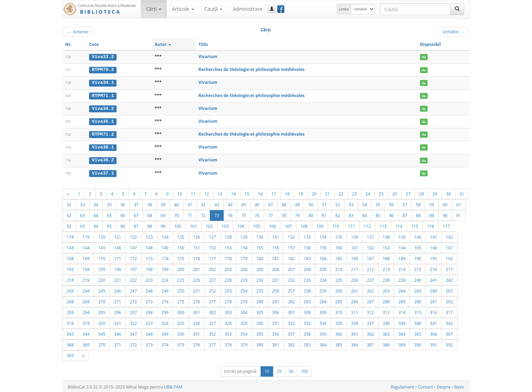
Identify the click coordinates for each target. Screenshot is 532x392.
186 (355, 257)
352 (212, 333)
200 (181, 268)
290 (418, 300)
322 (133, 322)
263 (386, 289)
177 (212, 257)
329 (244, 322)
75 (244, 214)
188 (386, 257)
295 (102, 311)
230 (260, 279)
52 (338, 203)
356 (276, 333)
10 (180, 192)
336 (355, 322)
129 (244, 235)
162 (370, 246)
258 (307, 289)
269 (86, 300)
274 (165, 300)
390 (418, 343)
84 (365, 214)
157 (291, 246)
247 (133, 289)
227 (212, 279)
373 (149, 343)
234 (323, 279)
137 (370, 235)
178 (228, 257)
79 (297, 214)
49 (297, 203)
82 (338, 214)
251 (197, 289)
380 (260, 343)
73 (217, 214)
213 (386, 268)
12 (207, 192)
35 (109, 203)
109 (320, 225)
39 (163, 203)
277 (212, 300)
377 (212, 343)
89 (432, 214)
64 (96, 214)
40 (176, 203)
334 (323, 322)
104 (241, 225)
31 (462, 192)
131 (276, 235)
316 (434, 311)
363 (386, 333)
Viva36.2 (103, 159)
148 (149, 246)
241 (434, 279)
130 (260, 235)
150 (181, 246)
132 (291, 235)
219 (86, 279)
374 (165, 343)
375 (181, 343)
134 (323, 235)
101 (193, 225)
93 (82, 225)
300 (181, 311)
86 (391, 214)
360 (339, 333)
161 (355, 246)
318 (70, 322)
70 (176, 214)
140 (418, 235)
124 (165, 235)
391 (434, 343)
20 (314, 192)
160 (339, 246)
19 (301, 192)
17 (274, 192)
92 (69, 225)
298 (149, 311)
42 (204, 203)
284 (323, 300)
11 (193, 192)
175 (181, 257)
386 (355, 343)
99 (163, 225)
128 (228, 235)
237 (370, 279)
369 (86, 343)
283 (307, 300)
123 (149, 235)
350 (181, 333)
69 (163, 214)
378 (228, 343)
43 (217, 203)
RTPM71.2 (103, 134)
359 (323, 333)
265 (418, 289)
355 (260, 333)
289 (402, 300)
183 (307, 257)
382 (291, 343)
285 (339, 300)
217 (449, 268)
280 (260, 300)
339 (402, 322)
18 (287, 192)
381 (276, 343)
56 (391, 203)
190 (418, 257)
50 (311, 203)
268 (70, 300)
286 (355, 300)
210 (339, 268)
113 (383, 225)
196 (118, 268)
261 (355, 289)
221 (118, 279)
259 (323, 289)
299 (165, 311)
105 (256, 225)
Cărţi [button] (154, 9)
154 (244, 246)
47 (271, 203)
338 (386, 322)
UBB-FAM (173, 386)
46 (257, 203)
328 (228, 322)
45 (244, 203)
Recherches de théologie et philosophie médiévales (251, 69)
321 (118, 322)
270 (102, 300)
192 (449, 257)
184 (323, 257)
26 (395, 192)
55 (378, 203)
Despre (444, 386)
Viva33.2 (103, 57)
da (424, 57)
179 (244, 257)
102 (209, 225)
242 (449, 279)
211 (355, 268)
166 (434, 246)
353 (228, 333)
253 (228, 289)
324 (165, 322)
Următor (453, 32)
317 (449, 311)
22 (341, 192)
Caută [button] (214, 9)
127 (212, 235)
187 (370, 257)
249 (165, 289)
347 (133, 333)
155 (260, 246)
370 (102, 343)
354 (244, 333)
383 (307, 343)
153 (228, 246)
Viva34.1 (103, 82)
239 (402, 279)
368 (70, 343)
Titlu (203, 44)
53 (351, 203)
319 (86, 322)
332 (291, 322)
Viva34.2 (103, 108)
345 (102, 333)
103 (225, 225)
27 (408, 192)
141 (434, 235)
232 (291, 279)
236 (355, 279)
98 (150, 225)
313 (386, 311)
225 (181, 279)
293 (70, 311)
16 (260, 192)
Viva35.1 (103, 121)
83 (351, 214)
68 (150, 214)
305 (260, 311)
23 (355, 192)
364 (402, 333)
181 (276, 257)
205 (260, 268)
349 (165, 333)
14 (233, 192)
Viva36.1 (103, 146)
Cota (94, 44)
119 (86, 235)
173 (149, 257)
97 (136, 225)
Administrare (248, 9)
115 (414, 225)
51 (324, 203)
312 (370, 311)
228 (228, 279)
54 (365, 203)
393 (70, 354)
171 (118, 257)
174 (165, 257)
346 (118, 333)
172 (133, 257)
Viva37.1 (103, 172)
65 (109, 214)
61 (459, 203)
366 (434, 333)
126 (197, 235)
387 (370, 343)
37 (136, 203)
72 (204, 214)
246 (118, 289)
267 (449, 289)
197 (133, 268)
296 (118, 311)
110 (335, 225)
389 (402, 343)
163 (386, 246)
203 (228, 268)
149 (165, 246)
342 (449, 322)
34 (96, 203)
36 (123, 203)
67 (136, 214)
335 (339, 322)
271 (118, 300)
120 (102, 235)
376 (197, 343)
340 (418, 322)
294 (86, 311)
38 (150, 203)
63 (82, 214)
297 (133, 311)
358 (307, 333)
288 (386, 300)
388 (386, 343)
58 (418, 203)
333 (307, 322)
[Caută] (457, 9)
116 (430, 225)
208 (307, 268)
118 (70, 235)
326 (197, 322)
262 (370, 289)
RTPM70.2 (103, 70)
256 (276, 289)
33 (82, 203)
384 (323, 343)
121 (118, 235)
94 (96, 225)
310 (339, 311)
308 (307, 311)
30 (448, 192)
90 (445, 214)
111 (351, 225)
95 (109, 225)
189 (402, 257)
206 (276, 268)
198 (149, 268)
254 (244, 289)
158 (307, 246)
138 (386, 235)
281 (276, 300)
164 (402, 246)
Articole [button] (183, 9)
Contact (425, 386)
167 (449, 246)
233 (307, 279)
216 (434, 268)
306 (276, 311)
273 (149, 300)
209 (323, 268)
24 (368, 192)
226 (197, 279)
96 (123, 225)
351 (197, 333)
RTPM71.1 (103, 95)
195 (102, 268)
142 (449, 235)
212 (370, 268)
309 (323, 311)
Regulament (402, 386)
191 (434, 257)
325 (181, 322)
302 (212, 311)
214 (402, 268)
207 (291, 268)
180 (260, 257)
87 (405, 214)
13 (220, 192)
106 (272, 225)
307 (291, 311)
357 (291, 333)
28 (422, 192)
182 (291, 257)
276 (197, 300)
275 (181, 300)
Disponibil (430, 44)
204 (244, 268)
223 (149, 279)
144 (86, 246)
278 (228, 300)
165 (418, 246)
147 (133, 246)
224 (165, 279)
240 (418, 279)
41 (190, 203)
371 (118, 343)
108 (304, 225)
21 (327, 192)
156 (276, 246)
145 (102, 246)
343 (70, 333)
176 (197, 257)
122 (133, 235)
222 (133, 279)
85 (378, 214)
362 (370, 333)
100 (177, 225)
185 (339, 257)
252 (212, 289)
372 (133, 343)
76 (257, 214)
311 (355, 311)
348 (149, 333)
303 (228, 311)
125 (181, 235)
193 (70, 268)
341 (434, 322)
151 (197, 246)
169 (86, 257)
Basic (459, 386)
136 (355, 235)
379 (244, 343)
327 (212, 322)
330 (260, 322)
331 (276, 322)
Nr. (69, 44)
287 (370, 300)
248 (149, 289)
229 (244, 279)
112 (367, 225)
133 (307, 235)
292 (449, 300)
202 (212, 268)
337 (370, 322)
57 (405, 203)
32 (69, 203)
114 (399, 225)
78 (284, 214)
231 (276, 279)
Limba (344, 9)
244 (86, 289)
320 (102, 322)
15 (247, 192)
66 (123, 214)
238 (386, 279)
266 (434, 289)
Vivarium (208, 57)
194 (86, 268)
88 (418, 214)
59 (432, 203)
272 (133, 300)
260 (339, 289)
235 (339, 279)
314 (402, 311)
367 (449, 333)
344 (86, 333)
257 (291, 289)
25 (381, 192)
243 (70, 289)
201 (197, 268)
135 (339, 235)
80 (311, 214)
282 (291, 300)
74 (230, 214)
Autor (163, 44)
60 (445, 203)
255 (260, 289)
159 (323, 246)
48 (284, 203)
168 (70, 257)
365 (418, 333)
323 (149, 322)
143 (70, 246)
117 (446, 225)
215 (418, 268)
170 (102, 257)
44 (230, 203)
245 (102, 289)
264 (402, 289)
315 (418, 311)
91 (459, 214)
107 (288, 225)
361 (355, 333)
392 (449, 343)
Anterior (78, 32)
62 (69, 214)
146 (118, 246)
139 (402, 235)
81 (324, 214)
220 (102, 279)
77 (271, 214)
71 (190, 214)
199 (165, 268)
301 (197, 311)
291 (434, 300)
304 (244, 311)
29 (435, 192)
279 (244, 300)
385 (339, 343)
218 (70, 279)
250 (181, 289)
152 (212, 246)
